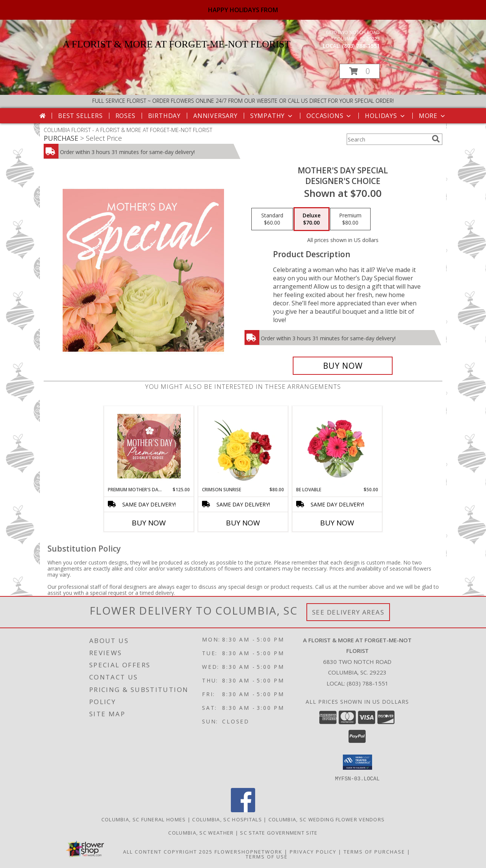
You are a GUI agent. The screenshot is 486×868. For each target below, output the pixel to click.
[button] (360, 71)
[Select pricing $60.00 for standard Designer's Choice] (272, 219)
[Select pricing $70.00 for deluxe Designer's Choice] (312, 219)
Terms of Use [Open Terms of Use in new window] (267, 856)
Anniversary (215, 116)
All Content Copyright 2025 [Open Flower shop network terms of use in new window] (168, 851)
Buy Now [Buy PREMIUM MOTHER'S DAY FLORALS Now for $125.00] (149, 523)
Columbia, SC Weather (201, 832)
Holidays (385, 116)
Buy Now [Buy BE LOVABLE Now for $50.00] (337, 523)
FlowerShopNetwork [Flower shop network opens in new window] (249, 851)
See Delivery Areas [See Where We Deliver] (348, 612)
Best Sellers (80, 116)
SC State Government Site (279, 832)
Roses (125, 116)
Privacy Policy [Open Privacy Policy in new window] (313, 851)
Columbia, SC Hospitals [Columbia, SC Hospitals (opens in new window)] (227, 819)
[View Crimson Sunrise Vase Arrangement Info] (243, 446)
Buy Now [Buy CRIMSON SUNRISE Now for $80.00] (243, 523)
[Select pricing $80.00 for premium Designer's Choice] (350, 219)
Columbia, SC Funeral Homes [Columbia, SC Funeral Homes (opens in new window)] (144, 819)
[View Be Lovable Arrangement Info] (337, 446)
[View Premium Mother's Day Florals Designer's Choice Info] (149, 446)
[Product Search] (388, 139)
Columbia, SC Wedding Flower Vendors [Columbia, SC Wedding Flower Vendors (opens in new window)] (327, 819)
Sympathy (272, 116)
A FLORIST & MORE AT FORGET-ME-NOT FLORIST (177, 44)
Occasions (329, 116)
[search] (436, 139)
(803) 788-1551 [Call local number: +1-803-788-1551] (361, 46)
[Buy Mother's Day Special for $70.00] (343, 366)
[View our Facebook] (243, 810)
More (433, 116)
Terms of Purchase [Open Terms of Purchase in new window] (374, 851)
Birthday (164, 116)
